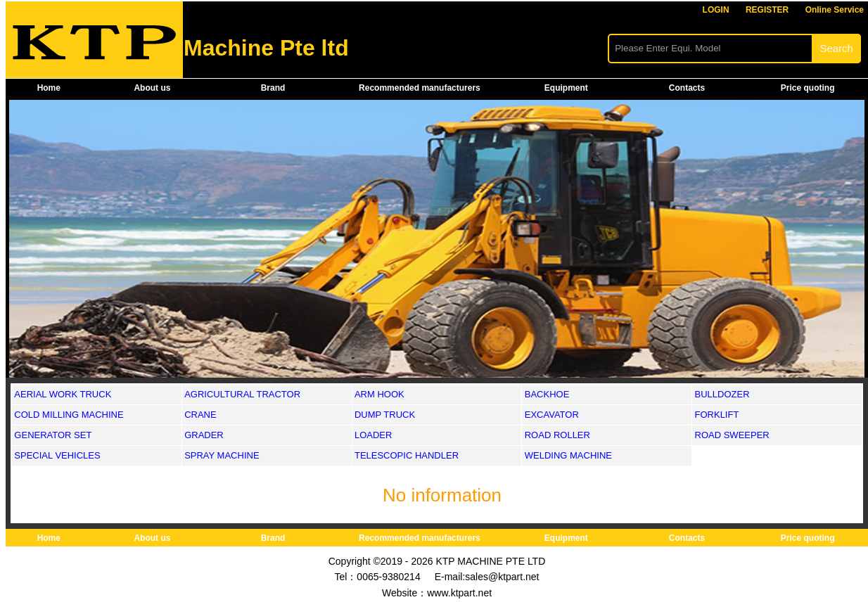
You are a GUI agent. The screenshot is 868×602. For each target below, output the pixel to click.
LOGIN (716, 10)
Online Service (835, 10)
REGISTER (767, 10)
